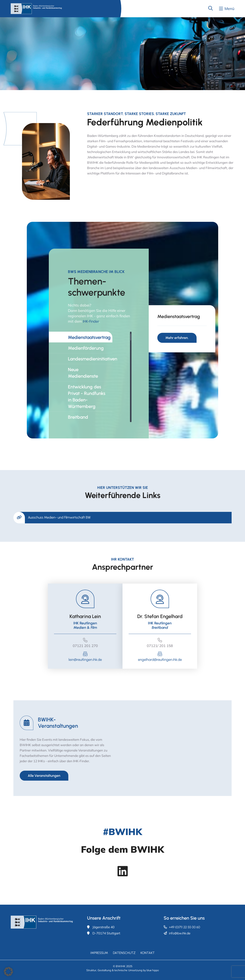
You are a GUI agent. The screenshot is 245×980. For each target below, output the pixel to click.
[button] (8, 972)
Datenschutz (124, 953)
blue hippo (153, 970)
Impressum (99, 953)
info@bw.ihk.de (180, 933)
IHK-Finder (91, 321)
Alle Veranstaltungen (44, 776)
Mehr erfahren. (177, 338)
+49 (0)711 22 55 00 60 (185, 927)
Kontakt (148, 953)
